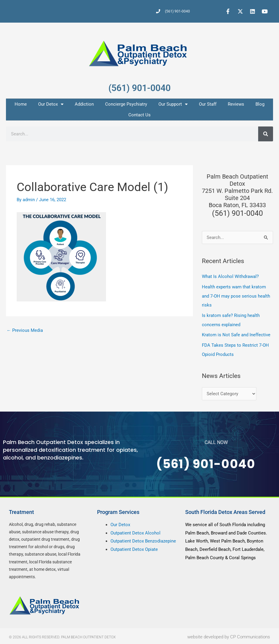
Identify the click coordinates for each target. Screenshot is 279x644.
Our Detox (51, 104)
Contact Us (139, 115)
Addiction (84, 104)
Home (21, 104)
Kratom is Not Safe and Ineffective (236, 334)
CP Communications (250, 635)
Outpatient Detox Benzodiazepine (143, 539)
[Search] (266, 134)
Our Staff (208, 104)
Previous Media (25, 330)
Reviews (236, 104)
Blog (260, 104)
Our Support (173, 104)
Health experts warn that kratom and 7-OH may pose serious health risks (236, 296)
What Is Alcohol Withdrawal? (230, 276)
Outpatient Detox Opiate (134, 547)
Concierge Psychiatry (126, 104)
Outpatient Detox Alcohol (135, 531)
